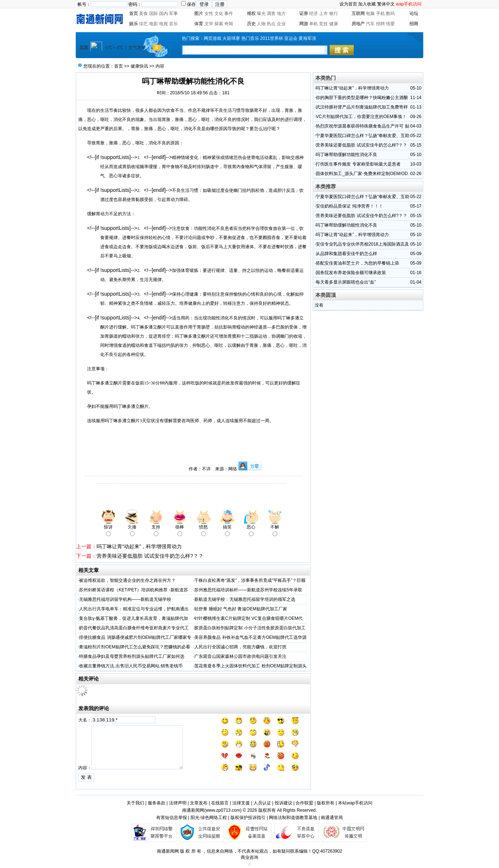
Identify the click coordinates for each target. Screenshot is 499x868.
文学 (209, 24)
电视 (164, 24)
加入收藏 (367, 4)
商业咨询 (249, 857)
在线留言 (220, 803)
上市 (323, 14)
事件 (229, 14)
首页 (134, 14)
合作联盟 (304, 803)
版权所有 (326, 803)
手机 (380, 14)
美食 (143, 14)
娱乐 (134, 24)
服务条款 (157, 803)
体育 (199, 24)
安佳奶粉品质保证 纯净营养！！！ (349, 206)
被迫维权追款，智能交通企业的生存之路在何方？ (127, 580)
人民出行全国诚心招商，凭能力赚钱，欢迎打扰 (240, 647)
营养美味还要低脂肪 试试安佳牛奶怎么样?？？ (150, 556)
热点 (271, 24)
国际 (154, 14)
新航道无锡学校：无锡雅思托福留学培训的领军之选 (245, 599)
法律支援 (241, 803)
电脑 (370, 14)
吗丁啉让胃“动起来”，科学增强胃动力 (139, 546)
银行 (334, 14)
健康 (334, 24)
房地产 (358, 24)
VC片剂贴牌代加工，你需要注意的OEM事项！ (361, 117)
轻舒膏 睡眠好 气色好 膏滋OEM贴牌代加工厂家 (241, 609)
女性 (209, 14)
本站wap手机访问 (355, 803)
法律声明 (178, 803)
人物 (261, 24)
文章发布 (199, 803)
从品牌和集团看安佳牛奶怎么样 (346, 254)
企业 (281, 24)
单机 (314, 24)
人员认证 (262, 803)
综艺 (143, 24)
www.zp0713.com (223, 810)
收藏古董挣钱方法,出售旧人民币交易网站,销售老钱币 (131, 666)
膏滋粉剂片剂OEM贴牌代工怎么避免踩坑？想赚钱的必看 (134, 647)
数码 (390, 14)
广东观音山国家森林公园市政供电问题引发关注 (240, 656)
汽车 (370, 24)
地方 (281, 14)
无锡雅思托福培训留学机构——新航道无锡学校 (125, 599)
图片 (199, 14)
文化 (219, 14)
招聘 (380, 24)
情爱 (390, 24)
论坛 (414, 14)
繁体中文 (386, 4)
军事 (173, 14)
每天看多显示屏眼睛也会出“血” (346, 282)
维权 (251, 14)
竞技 (323, 24)
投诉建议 (284, 803)
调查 (271, 14)
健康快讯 (139, 66)
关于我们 (135, 803)
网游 (304, 24)
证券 (304, 14)
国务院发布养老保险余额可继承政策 (351, 273)
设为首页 (348, 4)
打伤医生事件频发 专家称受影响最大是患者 (358, 164)
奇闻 (229, 24)
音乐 (173, 24)
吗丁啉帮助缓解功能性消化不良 (346, 155)
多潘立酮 (153, 327)
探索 (219, 24)
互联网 (358, 14)
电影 (154, 24)
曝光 (261, 14)
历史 (251, 24)
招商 (414, 24)
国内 (164, 14)
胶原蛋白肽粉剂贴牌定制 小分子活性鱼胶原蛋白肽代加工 (250, 628)
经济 (314, 14)
